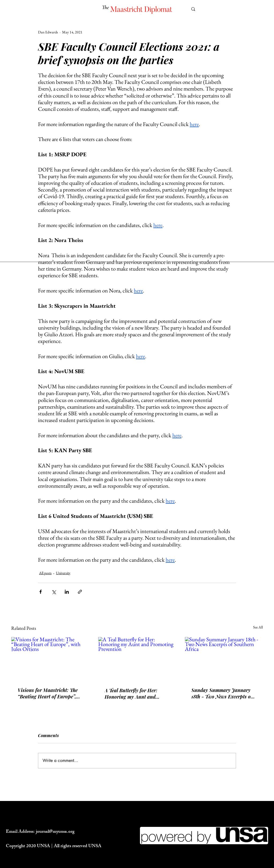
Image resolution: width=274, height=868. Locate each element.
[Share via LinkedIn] (67, 592)
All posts (45, 573)
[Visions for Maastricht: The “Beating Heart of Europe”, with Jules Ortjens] (50, 659)
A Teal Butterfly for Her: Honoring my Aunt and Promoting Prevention (131, 694)
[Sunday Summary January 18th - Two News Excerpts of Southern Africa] (224, 659)
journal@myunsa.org (55, 832)
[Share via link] (80, 592)
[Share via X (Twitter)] (54, 592)
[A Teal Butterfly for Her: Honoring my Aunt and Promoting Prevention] (137, 659)
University (63, 573)
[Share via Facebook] (41, 592)
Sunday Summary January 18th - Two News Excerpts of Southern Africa (222, 693)
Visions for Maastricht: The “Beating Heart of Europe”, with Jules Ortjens (48, 693)
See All (258, 627)
